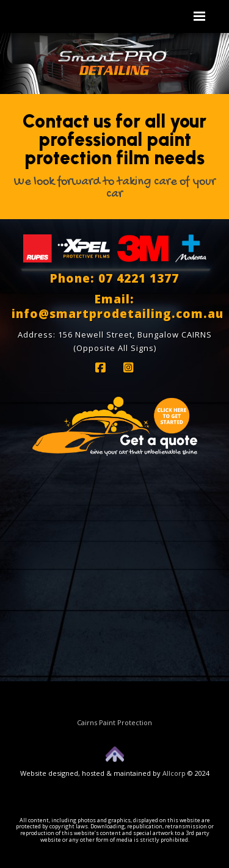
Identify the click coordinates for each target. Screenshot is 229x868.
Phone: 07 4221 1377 (114, 278)
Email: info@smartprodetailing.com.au (118, 306)
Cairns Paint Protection (114, 722)
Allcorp (174, 773)
